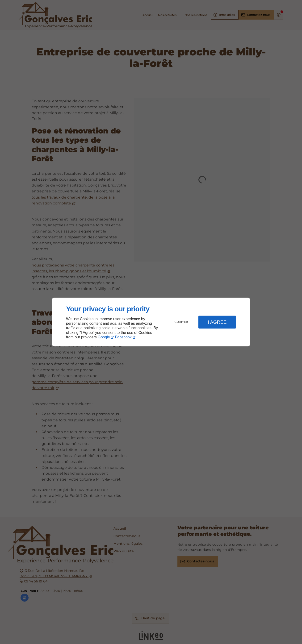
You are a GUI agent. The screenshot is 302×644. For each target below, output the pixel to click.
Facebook (123, 337)
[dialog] (151, 322)
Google (104, 337)
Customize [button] (181, 322)
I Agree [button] (217, 322)
